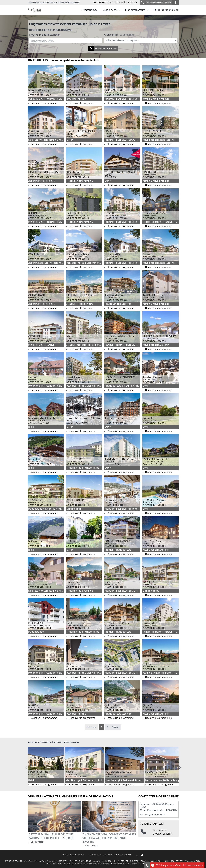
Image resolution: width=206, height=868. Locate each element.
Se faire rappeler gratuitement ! (156, 3)
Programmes (90, 10)
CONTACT (133, 2)
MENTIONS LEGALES (97, 855)
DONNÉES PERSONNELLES (120, 855)
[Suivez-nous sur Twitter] (142, 855)
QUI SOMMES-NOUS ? (103, 2)
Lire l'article (35, 842)
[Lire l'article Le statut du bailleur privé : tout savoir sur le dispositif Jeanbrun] (54, 817)
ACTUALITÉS (120, 2)
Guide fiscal (111, 10)
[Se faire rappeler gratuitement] (147, 865)
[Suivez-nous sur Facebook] (175, 3)
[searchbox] (46, 40)
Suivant (116, 727)
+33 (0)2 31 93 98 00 (155, 815)
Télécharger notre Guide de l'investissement (177, 865)
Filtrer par (45, 35)
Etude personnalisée (166, 10)
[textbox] (141, 40)
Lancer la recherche (102, 49)
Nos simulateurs (137, 10)
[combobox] (65, 40)
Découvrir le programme (42, 103)
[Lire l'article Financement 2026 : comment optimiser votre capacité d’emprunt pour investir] (109, 817)
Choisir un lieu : (120, 35)
